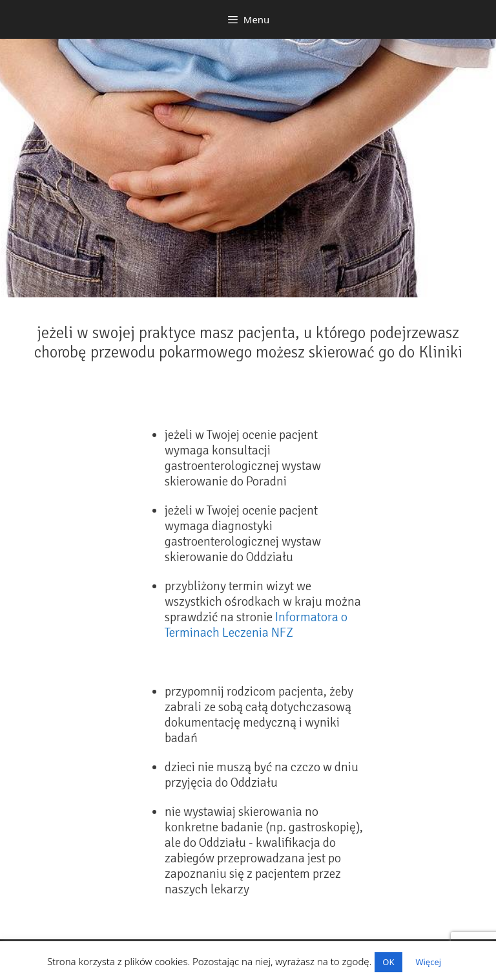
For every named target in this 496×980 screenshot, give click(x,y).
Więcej (428, 962)
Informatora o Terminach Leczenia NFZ (256, 625)
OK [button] (388, 962)
